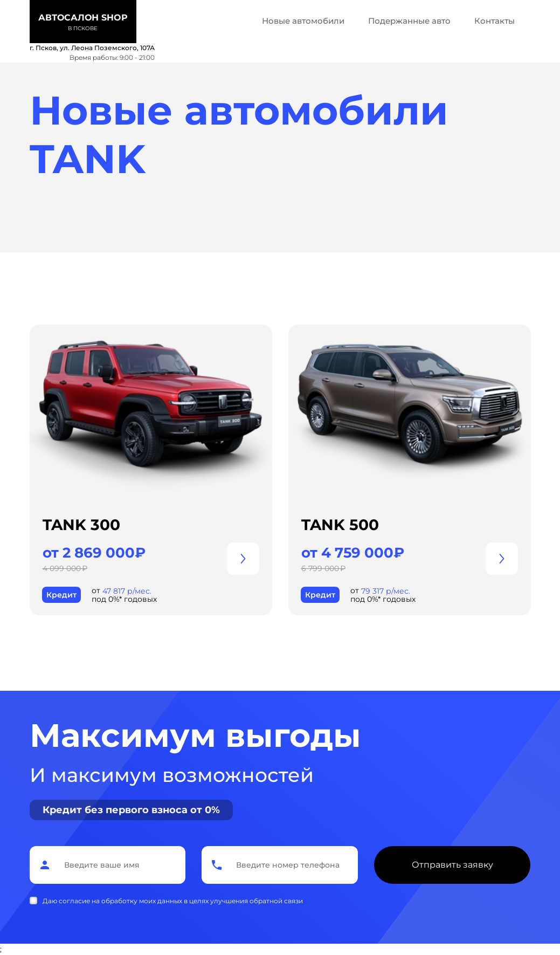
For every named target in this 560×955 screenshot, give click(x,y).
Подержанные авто (409, 21)
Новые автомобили (303, 21)
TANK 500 (340, 525)
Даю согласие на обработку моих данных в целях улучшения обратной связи (173, 901)
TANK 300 (81, 525)
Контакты (495, 21)
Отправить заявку (452, 865)
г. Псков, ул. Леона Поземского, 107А (92, 48)
